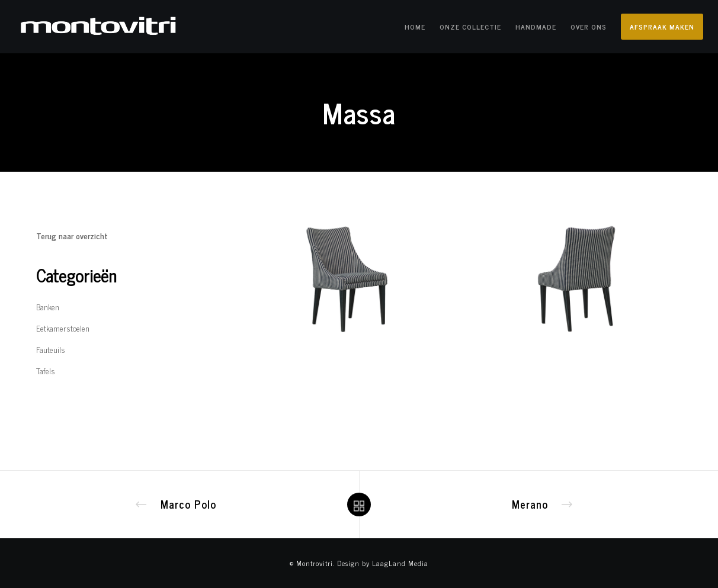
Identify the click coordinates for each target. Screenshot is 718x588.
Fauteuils (51, 349)
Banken (48, 306)
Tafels (46, 370)
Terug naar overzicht (72, 235)
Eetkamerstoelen (63, 328)
